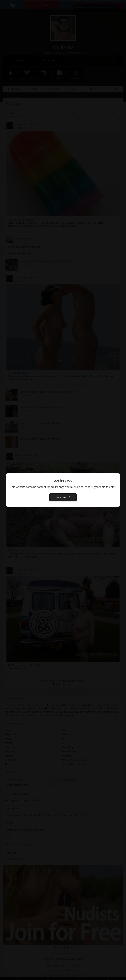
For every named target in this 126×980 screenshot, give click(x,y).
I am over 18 (63, 497)
